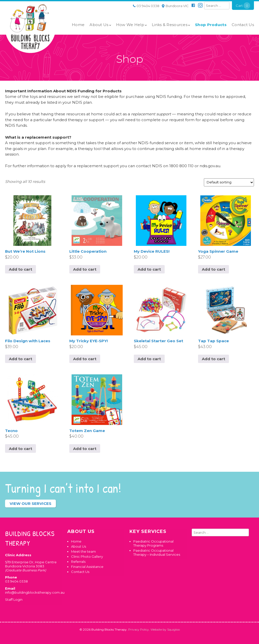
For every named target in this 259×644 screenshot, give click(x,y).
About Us (99, 25)
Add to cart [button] (20, 269)
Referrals (78, 562)
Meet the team (83, 551)
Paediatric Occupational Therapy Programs (153, 543)
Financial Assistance (87, 567)
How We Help (130, 25)
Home (78, 25)
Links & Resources (170, 25)
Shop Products (211, 25)
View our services (30, 503)
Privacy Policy (139, 629)
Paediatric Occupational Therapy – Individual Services (157, 552)
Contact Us (243, 25)
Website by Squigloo (165, 629)
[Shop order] (229, 182)
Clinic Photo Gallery (87, 556)
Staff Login (14, 599)
